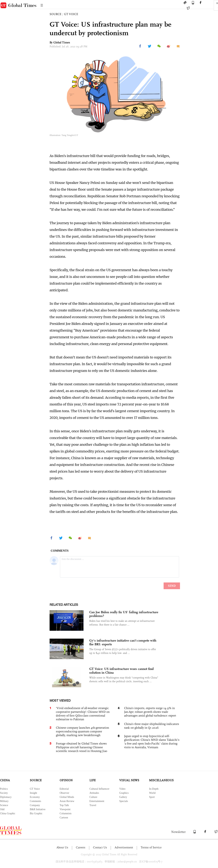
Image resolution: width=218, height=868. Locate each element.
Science (4, 805)
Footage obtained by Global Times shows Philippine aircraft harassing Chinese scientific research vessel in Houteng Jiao (82, 747)
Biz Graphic (36, 813)
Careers (81, 847)
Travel (93, 805)
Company (35, 805)
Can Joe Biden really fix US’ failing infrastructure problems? (124, 614)
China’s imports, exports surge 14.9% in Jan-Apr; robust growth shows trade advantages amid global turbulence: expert (150, 712)
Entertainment (97, 801)
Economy (35, 797)
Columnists (66, 813)
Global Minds (67, 797)
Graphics (124, 793)
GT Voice (35, 789)
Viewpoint (65, 809)
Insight (33, 793)
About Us (62, 847)
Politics (4, 789)
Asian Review (67, 801)
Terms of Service (151, 847)
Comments (35, 801)
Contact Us (100, 847)
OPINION (66, 780)
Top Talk (64, 805)
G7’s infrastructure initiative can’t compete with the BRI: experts (123, 642)
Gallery (123, 797)
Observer (64, 793)
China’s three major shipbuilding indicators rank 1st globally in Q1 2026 (152, 726)
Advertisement (124, 847)
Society (4, 793)
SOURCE (55, 14)
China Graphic (8, 813)
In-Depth (154, 789)
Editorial (64, 789)
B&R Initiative (38, 809)
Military (4, 801)
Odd (2, 809)
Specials (124, 801)
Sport (152, 797)
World (152, 793)
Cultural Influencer (99, 789)
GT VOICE (71, 14)
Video (122, 789)
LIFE (93, 780)
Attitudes (94, 793)
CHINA (5, 780)
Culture (93, 797)
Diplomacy (6, 797)
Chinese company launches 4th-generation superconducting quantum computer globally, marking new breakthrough (82, 731)
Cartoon (64, 818)
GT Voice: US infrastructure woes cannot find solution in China (121, 671)
